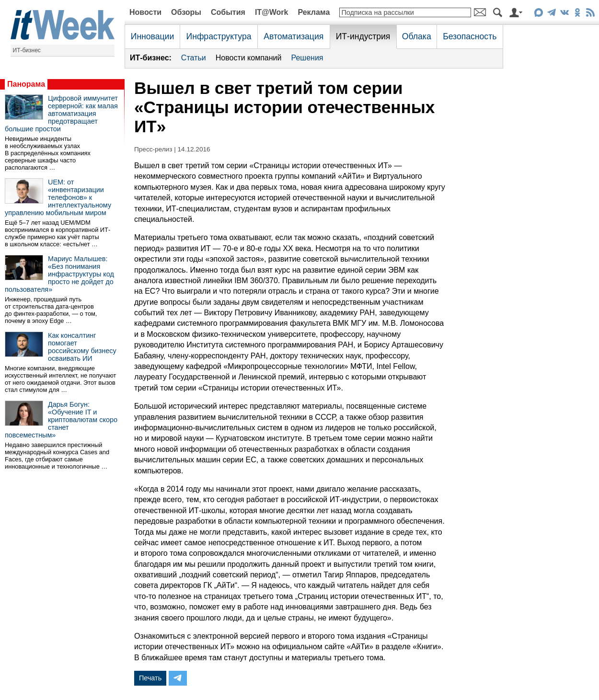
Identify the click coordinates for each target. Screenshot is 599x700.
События (228, 12)
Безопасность (470, 36)
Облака (417, 36)
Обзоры (186, 12)
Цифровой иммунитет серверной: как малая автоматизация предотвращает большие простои (61, 114)
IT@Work (272, 12)
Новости (145, 12)
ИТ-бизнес (27, 50)
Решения (307, 58)
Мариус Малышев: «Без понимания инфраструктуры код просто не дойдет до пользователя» (59, 274)
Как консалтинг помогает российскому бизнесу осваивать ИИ (82, 347)
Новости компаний (249, 58)
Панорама (26, 84)
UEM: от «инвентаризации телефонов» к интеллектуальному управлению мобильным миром (58, 197)
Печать (150, 678)
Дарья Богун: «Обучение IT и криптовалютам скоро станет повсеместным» (61, 420)
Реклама (314, 12)
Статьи (194, 58)
